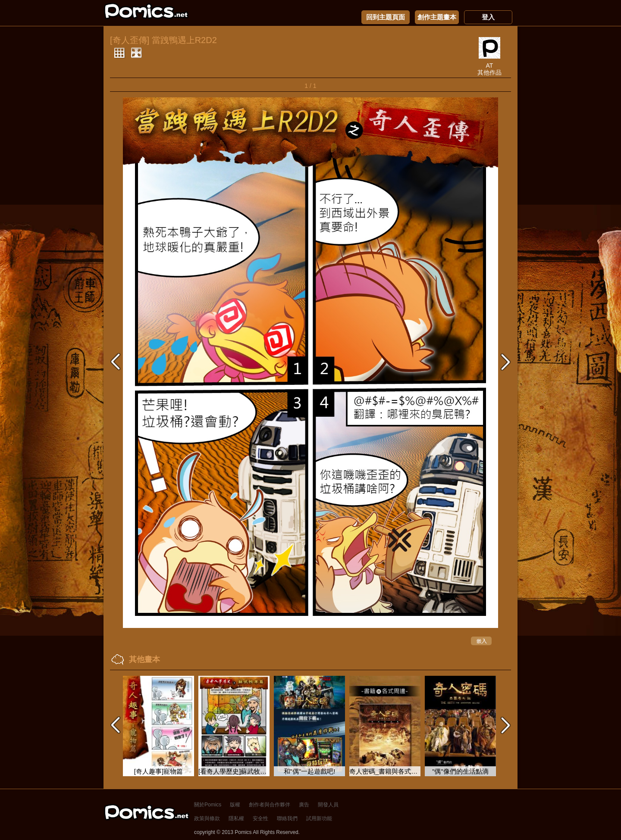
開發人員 (328, 805)
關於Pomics (208, 805)
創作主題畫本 (437, 17)
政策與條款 (207, 818)
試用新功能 (319, 818)
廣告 (304, 805)
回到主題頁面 (386, 17)
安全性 (260, 818)
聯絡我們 (287, 818)
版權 (235, 805)
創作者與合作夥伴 (270, 805)
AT (490, 66)
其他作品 (489, 72)
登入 (488, 17)
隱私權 (236, 818)
